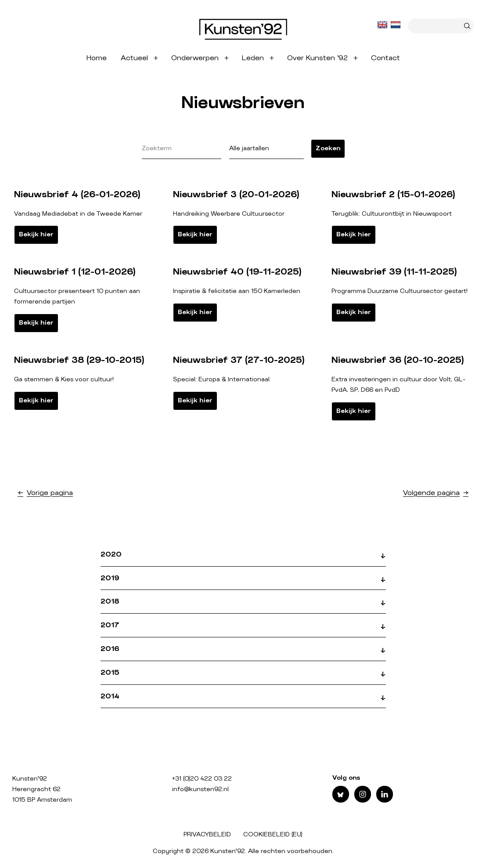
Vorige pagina (50, 493)
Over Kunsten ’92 (317, 58)
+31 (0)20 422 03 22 (202, 779)
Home (97, 58)
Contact (385, 58)
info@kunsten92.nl (200, 789)
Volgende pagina (431, 493)
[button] (243, 558)
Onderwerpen (195, 58)
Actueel (134, 58)
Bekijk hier (36, 235)
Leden (253, 58)
